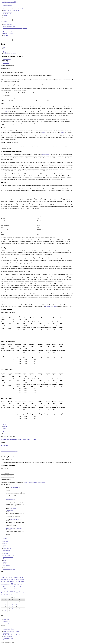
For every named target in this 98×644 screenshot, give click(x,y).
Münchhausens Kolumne (8, 558)
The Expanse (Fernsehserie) (17, 520)
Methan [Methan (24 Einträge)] (21, 585)
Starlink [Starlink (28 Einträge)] (17, 593)
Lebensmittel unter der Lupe (9, 556)
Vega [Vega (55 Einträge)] (4, 595)
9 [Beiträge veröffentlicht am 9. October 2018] (6, 605)
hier (7, 112)
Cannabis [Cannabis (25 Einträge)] (12, 580)
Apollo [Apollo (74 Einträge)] (2, 578)
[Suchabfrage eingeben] (7, 20)
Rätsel (4, 565)
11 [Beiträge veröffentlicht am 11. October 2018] (13, 605)
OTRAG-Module (46, 154)
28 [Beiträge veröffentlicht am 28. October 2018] (23, 609)
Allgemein (5, 539)
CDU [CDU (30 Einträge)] (15, 580)
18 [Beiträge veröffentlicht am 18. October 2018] (13, 607)
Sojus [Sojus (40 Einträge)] (18, 590)
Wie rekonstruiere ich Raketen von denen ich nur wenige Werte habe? (19, 439)
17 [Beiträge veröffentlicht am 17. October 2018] (9, 607)
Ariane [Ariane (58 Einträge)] (7, 578)
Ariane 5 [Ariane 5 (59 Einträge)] (11, 578)
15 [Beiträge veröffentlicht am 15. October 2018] (2, 607)
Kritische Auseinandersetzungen (9, 451)
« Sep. (11, 614)
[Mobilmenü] (4, 22)
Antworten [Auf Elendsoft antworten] (16, 460)
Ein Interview (4, 445)
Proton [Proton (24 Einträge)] (17, 588)
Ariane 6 (63, 132)
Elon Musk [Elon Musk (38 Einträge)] (3, 582)
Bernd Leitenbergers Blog (9, 2)
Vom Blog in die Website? (9, 34)
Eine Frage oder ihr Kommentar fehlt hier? (12, 30)
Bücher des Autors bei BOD (9, 26)
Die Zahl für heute (7, 551)
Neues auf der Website (8, 32)
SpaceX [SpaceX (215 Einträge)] (12, 593)
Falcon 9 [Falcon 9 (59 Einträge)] (10, 582)
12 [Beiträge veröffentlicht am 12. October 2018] (16, 605)
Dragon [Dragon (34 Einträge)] (23, 580)
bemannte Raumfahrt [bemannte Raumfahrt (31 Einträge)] (4, 580)
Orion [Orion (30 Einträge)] (13, 587)
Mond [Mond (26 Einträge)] (1, 587)
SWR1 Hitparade (48, 307)
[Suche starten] (13, 40)
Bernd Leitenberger (7, 59)
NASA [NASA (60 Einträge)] (9, 587)
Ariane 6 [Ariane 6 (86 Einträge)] (16, 578)
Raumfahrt (5, 62)
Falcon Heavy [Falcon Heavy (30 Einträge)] (16, 582)
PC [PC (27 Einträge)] (15, 588)
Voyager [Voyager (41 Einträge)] (11, 596)
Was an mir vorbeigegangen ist (9, 570)
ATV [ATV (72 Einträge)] (23, 578)
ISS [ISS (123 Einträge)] (12, 585)
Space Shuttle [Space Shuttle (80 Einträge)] (4, 593)
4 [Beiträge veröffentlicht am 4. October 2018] (13, 603)
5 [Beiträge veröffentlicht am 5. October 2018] (16, 603)
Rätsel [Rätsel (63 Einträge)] (6, 590)
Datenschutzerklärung (8, 24)
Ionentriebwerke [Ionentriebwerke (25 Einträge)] (8, 585)
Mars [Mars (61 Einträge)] (18, 585)
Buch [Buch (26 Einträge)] (9, 580)
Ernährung (5, 553)
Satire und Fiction (7, 566)
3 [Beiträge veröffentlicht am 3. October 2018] (9, 603)
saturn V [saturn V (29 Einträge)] (9, 590)
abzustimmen (54, 307)
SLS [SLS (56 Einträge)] (15, 590)
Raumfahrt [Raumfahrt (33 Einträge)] (20, 587)
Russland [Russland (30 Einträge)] (2, 590)
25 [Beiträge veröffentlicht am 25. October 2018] (13, 609)
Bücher (5, 541)
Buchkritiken (6, 542)
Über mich (5, 35)
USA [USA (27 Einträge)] (1, 596)
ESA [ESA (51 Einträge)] (7, 582)
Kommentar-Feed (7, 622)
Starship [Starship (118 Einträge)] (22, 593)
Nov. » (14, 614)
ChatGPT (5, 544)
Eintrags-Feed (6, 620)
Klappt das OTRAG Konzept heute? (10, 54)
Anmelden (5, 619)
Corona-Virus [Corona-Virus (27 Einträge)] (19, 580)
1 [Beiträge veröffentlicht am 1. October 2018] (2, 603)
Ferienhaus (26, 101)
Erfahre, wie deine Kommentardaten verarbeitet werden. (34, 483)
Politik (5, 561)
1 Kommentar (6, 63)
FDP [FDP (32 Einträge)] (19, 582)
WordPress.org (6, 624)
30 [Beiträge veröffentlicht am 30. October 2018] (6, 612)
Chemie (5, 546)
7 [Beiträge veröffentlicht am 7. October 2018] (23, 603)
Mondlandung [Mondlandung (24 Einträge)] (5, 588)
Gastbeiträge (6, 554)
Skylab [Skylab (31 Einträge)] (13, 590)
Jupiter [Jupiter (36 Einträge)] (15, 585)
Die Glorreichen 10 (7, 549)
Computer (5, 548)
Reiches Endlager (19, 529)
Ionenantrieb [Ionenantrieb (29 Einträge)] (3, 585)
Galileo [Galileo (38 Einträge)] (22, 582)
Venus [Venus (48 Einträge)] (7, 595)
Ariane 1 (44, 132)
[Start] (4, 47)
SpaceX (5, 568)
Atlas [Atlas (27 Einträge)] (20, 578)
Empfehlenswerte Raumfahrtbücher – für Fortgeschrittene (15, 28)
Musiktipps (5, 560)
